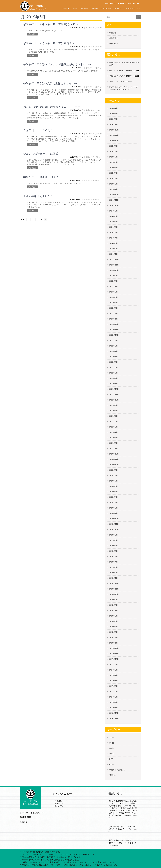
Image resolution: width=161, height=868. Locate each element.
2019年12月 (114, 519)
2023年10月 (114, 270)
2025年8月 (114, 151)
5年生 (112, 759)
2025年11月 (114, 135)
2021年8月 (114, 411)
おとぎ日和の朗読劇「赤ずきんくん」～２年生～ (53, 107)
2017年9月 (114, 665)
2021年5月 (114, 427)
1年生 (112, 737)
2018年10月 (114, 594)
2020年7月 (114, 481)
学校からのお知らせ (94, 28)
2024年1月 (114, 254)
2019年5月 (114, 556)
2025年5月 (114, 168)
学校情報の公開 (106, 8)
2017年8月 (114, 670)
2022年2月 (114, 378)
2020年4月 (114, 497)
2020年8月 (114, 475)
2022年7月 (114, 351)
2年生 (112, 743)
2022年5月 (114, 362)
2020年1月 (114, 513)
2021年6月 (114, 421)
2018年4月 (114, 627)
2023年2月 (114, 313)
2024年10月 (114, 205)
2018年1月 (114, 643)
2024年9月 (114, 211)
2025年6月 (114, 162)
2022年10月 (114, 335)
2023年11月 (114, 265)
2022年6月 (114, 357)
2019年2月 (114, 573)
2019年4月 (114, 562)
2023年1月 (114, 319)
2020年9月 (114, 470)
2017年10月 (114, 659)
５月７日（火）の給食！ (38, 130)
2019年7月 (114, 546)
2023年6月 (114, 292)
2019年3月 (114, 567)
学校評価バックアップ (132, 8)
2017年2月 (114, 702)
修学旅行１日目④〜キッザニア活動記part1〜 (51, 24)
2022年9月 (114, 340)
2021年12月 (114, 389)
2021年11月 (114, 394)
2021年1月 (114, 448)
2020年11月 (114, 459)
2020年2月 (114, 508)
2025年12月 (114, 130)
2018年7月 (114, 610)
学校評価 (95, 8)
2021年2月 (114, 443)
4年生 (112, 754)
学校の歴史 (85, 8)
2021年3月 (114, 438)
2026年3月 (114, 114)
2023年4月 (114, 303)
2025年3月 (114, 178)
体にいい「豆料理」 (117, 71)
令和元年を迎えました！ (38, 196)
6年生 (112, 764)
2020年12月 (114, 454)
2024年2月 (114, 249)
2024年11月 (114, 200)
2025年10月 (114, 141)
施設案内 (23, 822)
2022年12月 (114, 324)
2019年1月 (114, 578)
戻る (23, 220)
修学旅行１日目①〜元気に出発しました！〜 (50, 84)
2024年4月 (114, 238)
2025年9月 (114, 146)
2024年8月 (114, 216)
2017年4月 (114, 692)
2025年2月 (114, 184)
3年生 (112, 748)
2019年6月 (114, 551)
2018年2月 (114, 637)
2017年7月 (114, 675)
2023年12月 (114, 259)
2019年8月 (114, 540)
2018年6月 (114, 616)
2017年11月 (114, 654)
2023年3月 (114, 308)
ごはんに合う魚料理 (117, 76)
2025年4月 (114, 173)
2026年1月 (114, 124)
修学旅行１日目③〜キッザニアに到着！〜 (49, 43)
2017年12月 (114, 648)
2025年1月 (114, 189)
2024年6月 (114, 227)
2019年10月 (114, 529)
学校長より (66, 8)
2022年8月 (114, 346)
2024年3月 (114, 243)
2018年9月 (114, 600)
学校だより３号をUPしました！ (43, 177)
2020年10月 (114, 465)
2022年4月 (114, 367)
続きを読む (32, 34)
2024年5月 (114, 232)
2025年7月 (114, 157)
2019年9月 (114, 535)
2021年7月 (114, 416)
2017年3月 (114, 697)
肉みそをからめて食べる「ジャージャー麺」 (124, 88)
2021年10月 (114, 400)
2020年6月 (114, 486)
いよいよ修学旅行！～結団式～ (42, 154)
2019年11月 (114, 524)
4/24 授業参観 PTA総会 (119, 63)
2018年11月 (114, 589)
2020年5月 (114, 492)
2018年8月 (114, 605)
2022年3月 (114, 373)
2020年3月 (114, 502)
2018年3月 (114, 632)
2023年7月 (114, 286)
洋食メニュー (115, 81)
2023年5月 (114, 297)
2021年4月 (114, 432)
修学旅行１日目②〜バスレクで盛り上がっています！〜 (57, 64)
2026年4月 (114, 108)
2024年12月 (114, 195)
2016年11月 (114, 719)
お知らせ (118, 8)
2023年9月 (114, 276)
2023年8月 (114, 281)
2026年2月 (114, 119)
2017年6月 (114, 681)
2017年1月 (114, 708)
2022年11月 (114, 330)
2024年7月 (114, 222)
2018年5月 (114, 621)
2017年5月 (114, 686)
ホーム (75, 8)
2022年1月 (114, 384)
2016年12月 (114, 713)
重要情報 (113, 775)
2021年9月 (114, 405)
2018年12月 (114, 583)
